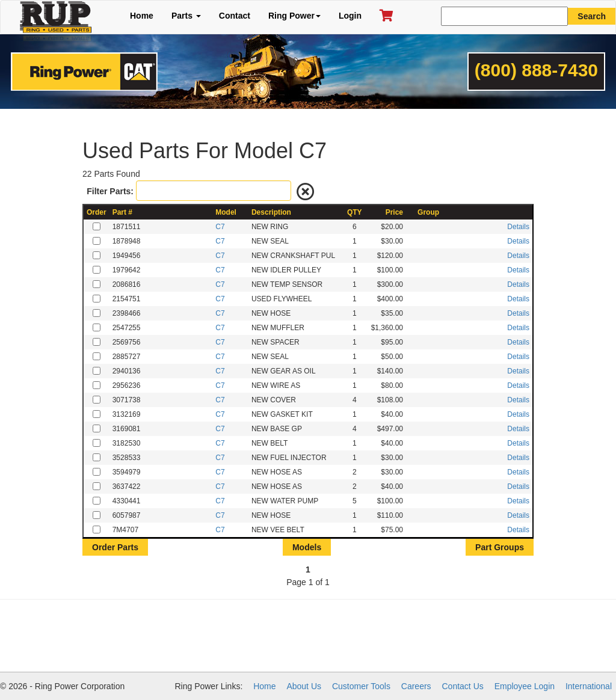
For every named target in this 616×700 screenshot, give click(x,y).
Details (518, 227)
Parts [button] (186, 16)
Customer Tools (361, 686)
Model (226, 212)
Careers (416, 686)
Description (271, 212)
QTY (355, 212)
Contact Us (463, 686)
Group (428, 212)
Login (350, 16)
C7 (220, 227)
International (589, 686)
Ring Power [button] (294, 16)
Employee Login (525, 686)
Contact (235, 16)
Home (142, 16)
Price (394, 212)
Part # (122, 212)
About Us (304, 686)
